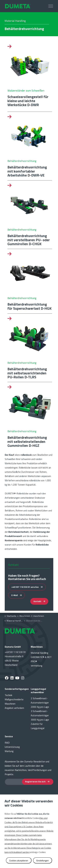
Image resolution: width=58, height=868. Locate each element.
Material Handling (39, 653)
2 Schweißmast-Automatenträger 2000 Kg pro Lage (40, 703)
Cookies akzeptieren (19, 860)
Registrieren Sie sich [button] (38, 782)
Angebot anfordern (14, 708)
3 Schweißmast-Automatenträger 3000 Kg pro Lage (40, 715)
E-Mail (17, 599)
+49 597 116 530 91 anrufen (27, 591)
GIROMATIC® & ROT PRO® (41, 659)
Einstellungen (43, 860)
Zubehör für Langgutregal (37, 726)
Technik (8, 695)
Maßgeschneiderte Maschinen (14, 701)
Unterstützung (12, 747)
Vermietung (37, 666)
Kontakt (39, 605)
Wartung (9, 751)
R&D (7, 743)
